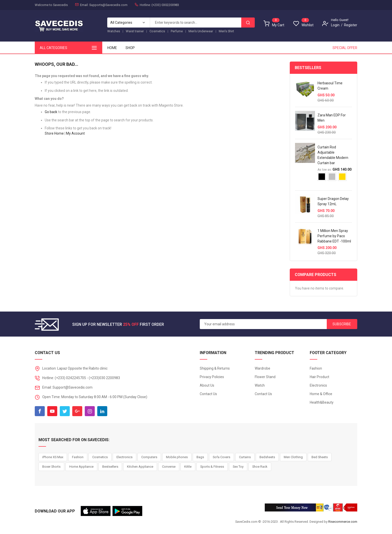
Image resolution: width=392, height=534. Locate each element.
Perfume (177, 31)
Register (351, 25)
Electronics (318, 385)
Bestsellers (110, 467)
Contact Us (208, 394)
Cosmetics (157, 31)
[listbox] (335, 179)
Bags (200, 457)
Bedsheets (267, 457)
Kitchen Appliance (140, 467)
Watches (114, 31)
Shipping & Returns (215, 368)
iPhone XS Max (53, 457)
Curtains (245, 457)
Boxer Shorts (51, 467)
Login (335, 25)
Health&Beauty (322, 402)
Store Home (54, 133)
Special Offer (345, 48)
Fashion (316, 368)
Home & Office (321, 394)
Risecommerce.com (343, 522)
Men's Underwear (201, 31)
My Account (75, 133)
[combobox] (195, 23)
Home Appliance (81, 467)
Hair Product (319, 377)
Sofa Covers (221, 457)
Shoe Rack (260, 467)
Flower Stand (265, 377)
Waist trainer (135, 31)
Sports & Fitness (212, 467)
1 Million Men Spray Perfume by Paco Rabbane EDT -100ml (334, 236)
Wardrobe (262, 368)
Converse (169, 467)
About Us (207, 385)
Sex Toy (238, 467)
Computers (149, 457)
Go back (51, 112)
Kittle (188, 467)
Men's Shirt (226, 31)
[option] (322, 177)
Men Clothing (293, 457)
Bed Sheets (320, 457)
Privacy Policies (212, 377)
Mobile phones (177, 457)
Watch (260, 385)
